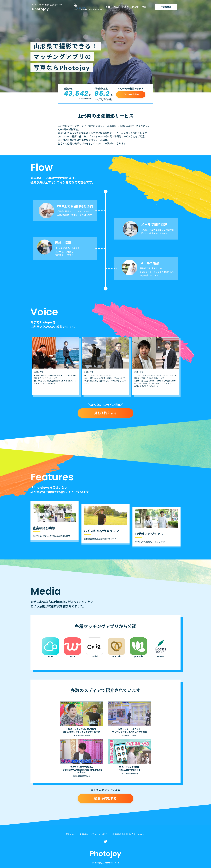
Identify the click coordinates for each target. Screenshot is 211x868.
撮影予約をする (105, 413)
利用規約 (84, 834)
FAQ (144, 7)
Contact (142, 834)
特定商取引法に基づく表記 (124, 834)
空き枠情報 (166, 7)
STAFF (135, 7)
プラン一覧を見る (131, 94)
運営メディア (71, 834)
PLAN (116, 7)
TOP (108, 7)
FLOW (126, 7)
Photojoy (47, 8)
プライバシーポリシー (100, 834)
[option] (56, 366)
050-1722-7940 (80, 8)
